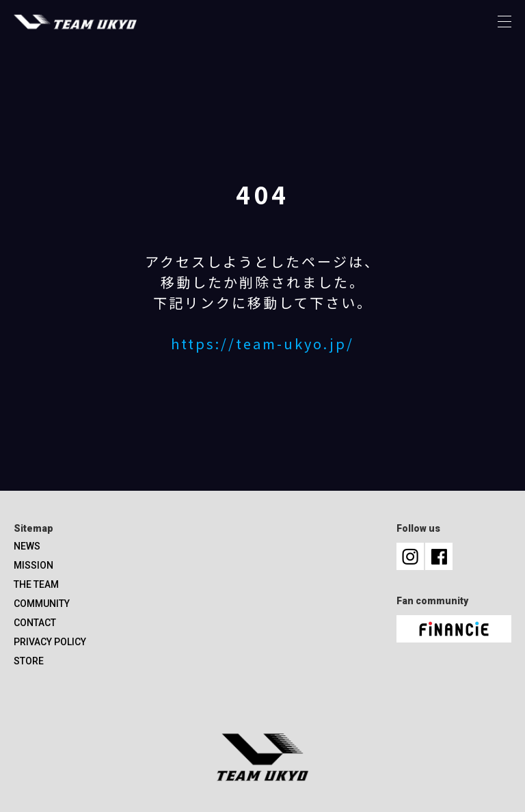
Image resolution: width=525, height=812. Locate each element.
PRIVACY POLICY (50, 642)
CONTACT (35, 623)
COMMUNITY (42, 604)
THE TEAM (36, 584)
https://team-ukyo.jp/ (262, 343)
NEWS (27, 546)
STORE (29, 661)
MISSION (33, 565)
